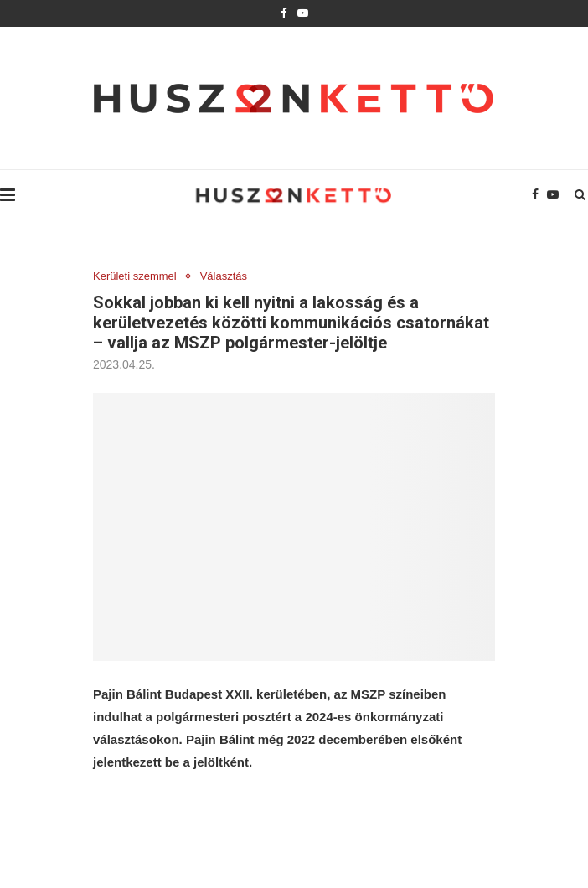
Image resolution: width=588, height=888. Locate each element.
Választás (224, 276)
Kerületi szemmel (135, 276)
